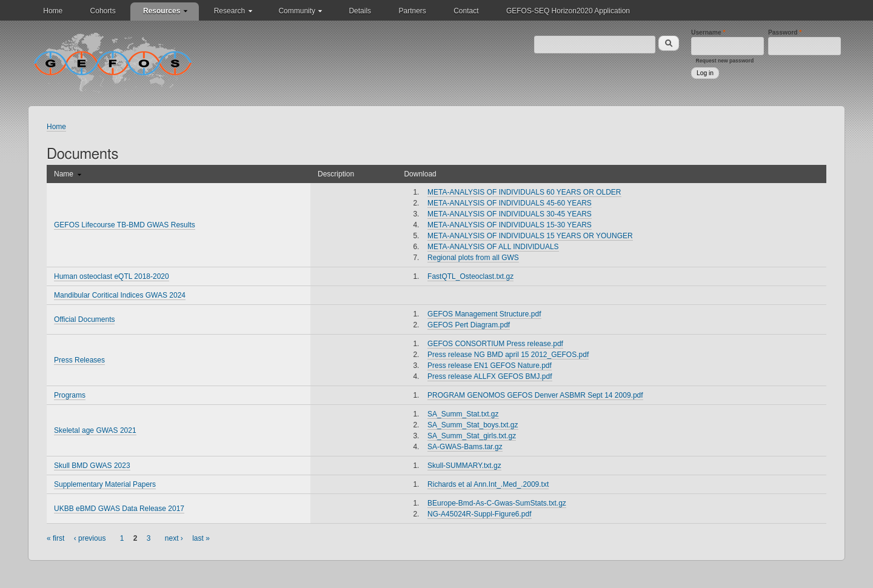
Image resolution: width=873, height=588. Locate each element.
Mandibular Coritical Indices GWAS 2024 (120, 295)
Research (229, 11)
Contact (466, 11)
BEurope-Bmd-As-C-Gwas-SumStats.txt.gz (497, 503)
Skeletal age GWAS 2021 (95, 430)
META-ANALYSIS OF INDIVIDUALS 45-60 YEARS (510, 203)
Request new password (725, 61)
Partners (412, 11)
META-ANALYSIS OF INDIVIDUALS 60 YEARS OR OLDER (524, 192)
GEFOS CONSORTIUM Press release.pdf (495, 344)
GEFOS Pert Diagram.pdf (469, 325)
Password (785, 32)
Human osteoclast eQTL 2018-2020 (112, 276)
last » (201, 538)
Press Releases (79, 360)
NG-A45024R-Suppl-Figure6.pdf (479, 514)
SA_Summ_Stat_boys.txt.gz (473, 425)
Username (708, 32)
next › (174, 538)
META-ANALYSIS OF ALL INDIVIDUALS (493, 247)
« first (55, 538)
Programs (70, 395)
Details (360, 11)
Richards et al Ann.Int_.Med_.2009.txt (488, 484)
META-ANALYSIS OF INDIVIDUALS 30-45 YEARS (510, 214)
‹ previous (90, 538)
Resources (162, 11)
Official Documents (84, 319)
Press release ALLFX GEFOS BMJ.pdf (490, 376)
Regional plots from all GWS (473, 258)
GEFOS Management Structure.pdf (484, 314)
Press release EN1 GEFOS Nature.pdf (490, 366)
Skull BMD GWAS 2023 (92, 466)
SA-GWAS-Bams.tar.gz (465, 447)
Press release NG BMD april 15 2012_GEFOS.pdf (508, 355)
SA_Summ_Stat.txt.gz (463, 414)
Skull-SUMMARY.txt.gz (464, 466)
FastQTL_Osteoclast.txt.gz (470, 276)
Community (297, 11)
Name (68, 174)
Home (53, 11)
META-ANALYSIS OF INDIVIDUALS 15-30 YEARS (510, 225)
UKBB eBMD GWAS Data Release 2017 (119, 509)
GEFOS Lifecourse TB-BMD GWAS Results (125, 225)
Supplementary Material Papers (105, 484)
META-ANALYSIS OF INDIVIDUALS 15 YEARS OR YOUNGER (530, 236)
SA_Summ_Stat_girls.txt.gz (472, 436)
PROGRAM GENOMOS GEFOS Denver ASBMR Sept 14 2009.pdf (535, 395)
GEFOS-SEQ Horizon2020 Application (568, 11)
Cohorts (103, 11)
